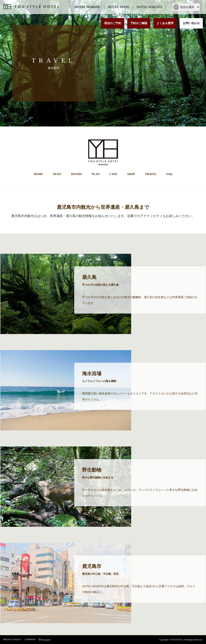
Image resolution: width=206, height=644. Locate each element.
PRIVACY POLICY (12, 639)
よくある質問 (165, 23)
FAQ (169, 174)
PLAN (96, 174)
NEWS (57, 174)
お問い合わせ (191, 23)
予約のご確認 (139, 23)
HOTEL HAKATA (149, 7)
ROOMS (76, 174)
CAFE (113, 174)
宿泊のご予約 (113, 23)
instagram (45, 640)
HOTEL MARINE (87, 7)
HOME (38, 174)
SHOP (131, 174)
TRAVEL (151, 174)
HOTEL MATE (119, 7)
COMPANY (30, 639)
